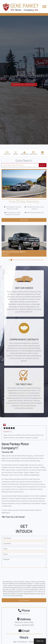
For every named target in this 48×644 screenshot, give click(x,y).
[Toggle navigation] (44, 7)
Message (6, 559)
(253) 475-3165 (24, 613)
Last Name (7, 543)
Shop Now (5, 254)
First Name (7, 538)
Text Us (40, 641)
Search (43, 165)
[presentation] (18, 576)
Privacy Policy (7, 596)
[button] (9, 260)
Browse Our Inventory (24, 84)
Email (5, 549)
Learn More (24, 220)
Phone (5, 554)
